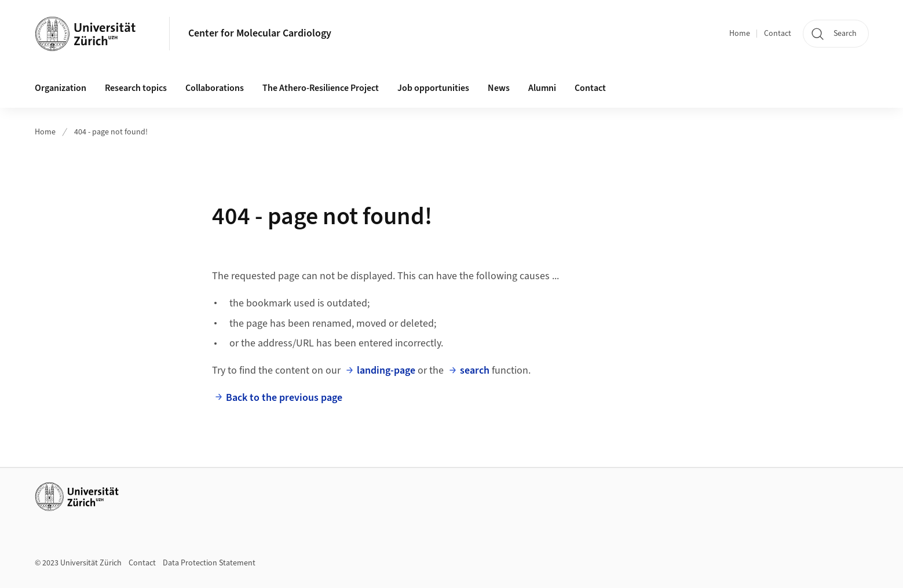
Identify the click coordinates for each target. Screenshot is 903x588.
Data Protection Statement (209, 563)
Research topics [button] (136, 88)
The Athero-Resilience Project (321, 88)
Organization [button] (61, 88)
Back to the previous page (284, 398)
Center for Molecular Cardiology (260, 33)
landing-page (386, 370)
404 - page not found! (111, 132)
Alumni (542, 88)
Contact (778, 34)
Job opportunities (433, 88)
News (499, 88)
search (475, 370)
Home (740, 34)
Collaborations (215, 88)
